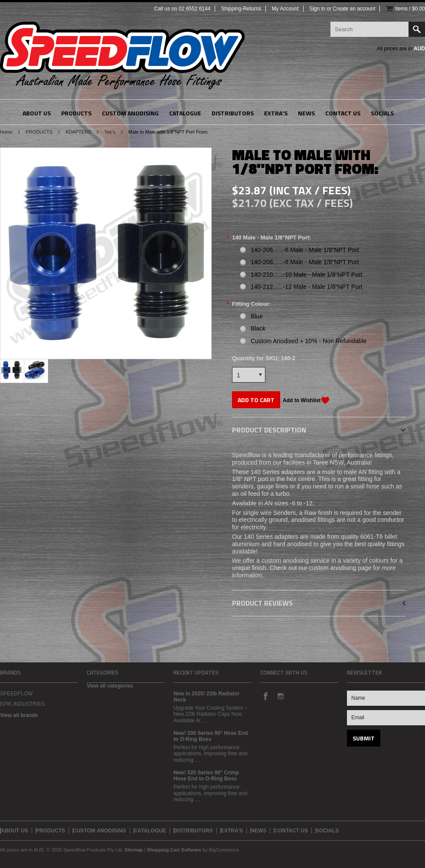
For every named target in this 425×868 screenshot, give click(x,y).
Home (6, 132)
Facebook (265, 696)
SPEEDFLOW (16, 694)
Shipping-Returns (241, 9)
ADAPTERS (78, 132)
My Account (285, 9)
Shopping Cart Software (174, 850)
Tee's (110, 132)
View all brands (19, 715)
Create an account (354, 9)
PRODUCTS (39, 132)
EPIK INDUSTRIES (22, 704)
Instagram (280, 696)
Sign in (317, 9)
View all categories (110, 686)
